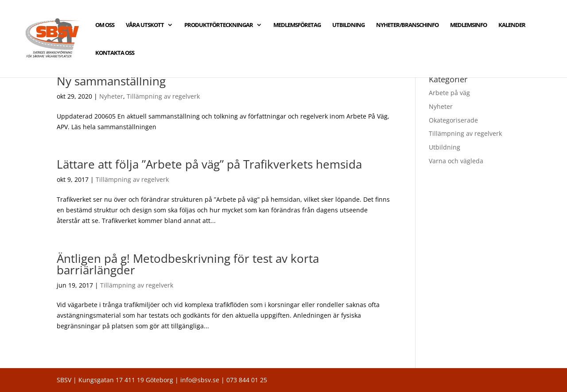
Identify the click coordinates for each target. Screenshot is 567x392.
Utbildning (445, 147)
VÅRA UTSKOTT (145, 25)
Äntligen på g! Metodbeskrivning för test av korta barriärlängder (188, 264)
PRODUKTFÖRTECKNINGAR (219, 25)
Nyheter (111, 96)
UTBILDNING (348, 25)
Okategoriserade (453, 120)
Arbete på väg (449, 93)
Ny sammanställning (111, 81)
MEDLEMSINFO (468, 25)
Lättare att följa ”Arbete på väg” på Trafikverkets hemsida (209, 164)
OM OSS (105, 25)
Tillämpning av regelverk (163, 96)
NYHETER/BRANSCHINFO (407, 25)
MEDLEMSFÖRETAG (297, 25)
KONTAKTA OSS (115, 53)
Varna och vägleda (456, 161)
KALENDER (512, 25)
